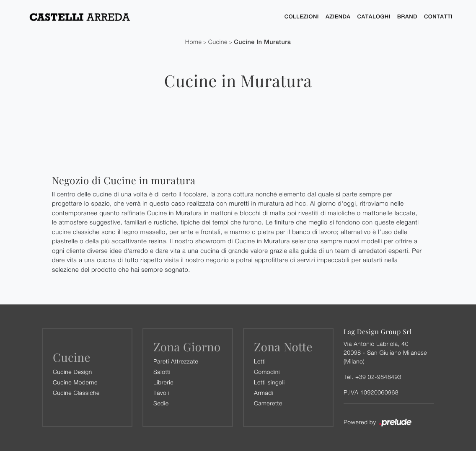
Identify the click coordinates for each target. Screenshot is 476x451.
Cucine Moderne (75, 382)
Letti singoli (269, 382)
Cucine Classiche (76, 393)
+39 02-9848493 (378, 377)
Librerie (163, 382)
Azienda (338, 17)
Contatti (438, 17)
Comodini (267, 372)
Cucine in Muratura (262, 42)
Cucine (218, 42)
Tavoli (161, 393)
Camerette (268, 403)
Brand (407, 17)
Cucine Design (72, 372)
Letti (260, 361)
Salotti (162, 372)
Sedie (161, 403)
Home (194, 42)
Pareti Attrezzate (176, 361)
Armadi (264, 393)
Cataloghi (374, 17)
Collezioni (302, 17)
